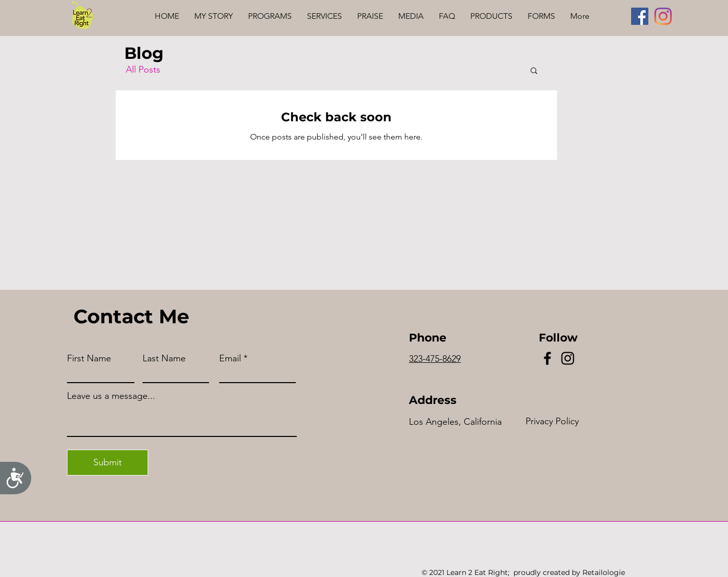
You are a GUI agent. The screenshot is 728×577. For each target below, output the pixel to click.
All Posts (143, 70)
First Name (89, 358)
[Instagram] (663, 16)
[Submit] (108, 463)
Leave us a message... (111, 396)
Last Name (164, 358)
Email (230, 358)
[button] (534, 71)
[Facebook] (640, 16)
